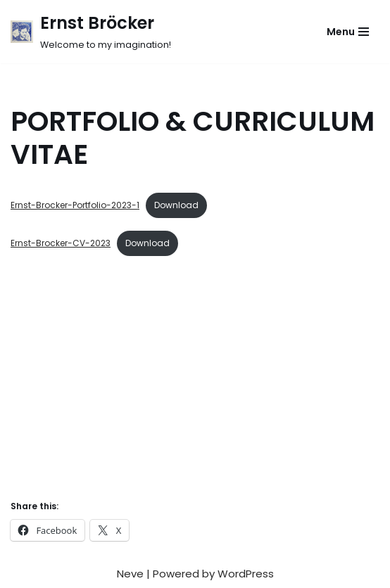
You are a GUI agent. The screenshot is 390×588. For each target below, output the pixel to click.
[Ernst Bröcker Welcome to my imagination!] (91, 32)
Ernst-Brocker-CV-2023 (61, 243)
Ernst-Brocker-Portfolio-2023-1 (75, 205)
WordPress (246, 574)
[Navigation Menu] (348, 32)
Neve (130, 574)
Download (176, 205)
